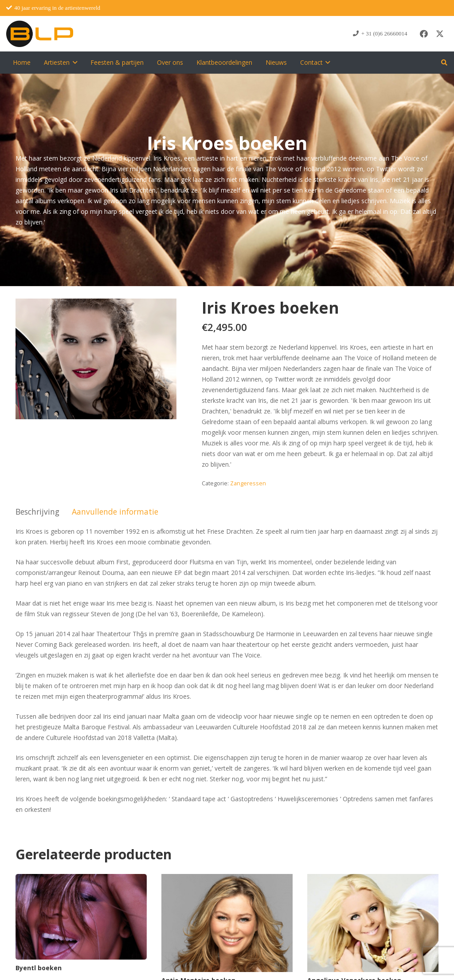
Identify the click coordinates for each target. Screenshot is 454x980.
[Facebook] (424, 34)
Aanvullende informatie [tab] (115, 512)
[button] (73, 63)
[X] (440, 34)
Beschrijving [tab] (37, 512)
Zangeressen (248, 483)
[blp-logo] (40, 34)
